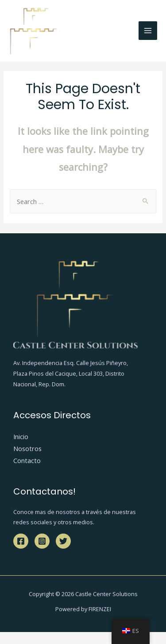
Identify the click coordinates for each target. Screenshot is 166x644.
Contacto (27, 460)
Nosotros (27, 448)
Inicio (21, 436)
